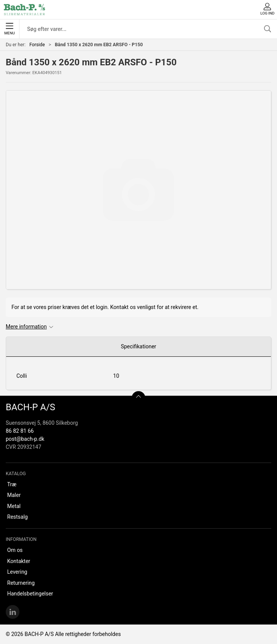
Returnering (21, 583)
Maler (14, 495)
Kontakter (19, 561)
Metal (14, 506)
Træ (12, 484)
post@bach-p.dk (25, 439)
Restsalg (18, 517)
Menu (9, 29)
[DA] (24, 10)
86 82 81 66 (20, 431)
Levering (17, 572)
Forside (37, 45)
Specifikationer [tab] (139, 346)
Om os (15, 550)
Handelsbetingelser (30, 594)
